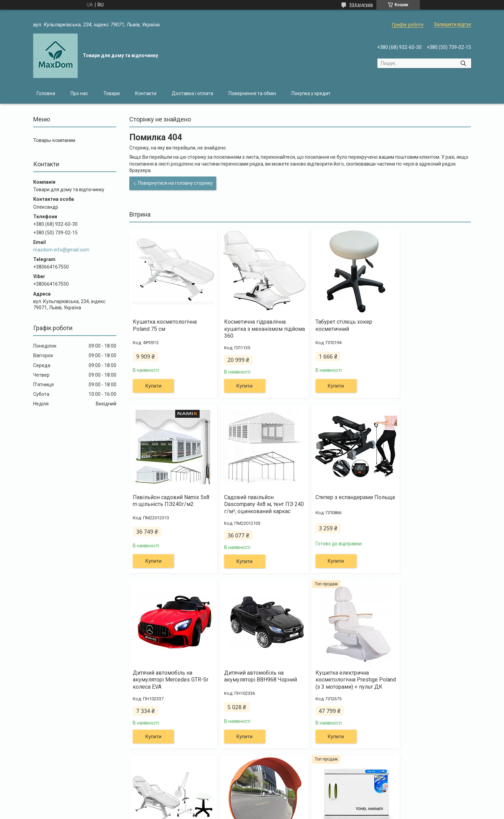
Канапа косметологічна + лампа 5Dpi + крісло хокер (253, 683)
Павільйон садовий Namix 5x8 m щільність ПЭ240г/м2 (427, 325)
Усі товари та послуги (438, 776)
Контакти (146, 93)
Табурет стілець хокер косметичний (334, 325)
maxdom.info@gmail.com (61, 250)
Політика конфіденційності (311, 812)
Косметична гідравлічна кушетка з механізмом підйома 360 (250, 329)
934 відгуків (361, 5)
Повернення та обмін (252, 93)
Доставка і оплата (192, 93)
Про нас (79, 93)
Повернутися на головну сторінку (175, 183)
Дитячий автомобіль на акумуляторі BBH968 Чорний (428, 501)
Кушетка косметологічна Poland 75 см (165, 325)
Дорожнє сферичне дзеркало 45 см (343, 683)
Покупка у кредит (311, 93)
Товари (112, 93)
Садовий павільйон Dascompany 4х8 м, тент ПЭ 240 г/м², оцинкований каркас (167, 508)
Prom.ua (285, 806)
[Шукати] (463, 63)
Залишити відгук (453, 24)
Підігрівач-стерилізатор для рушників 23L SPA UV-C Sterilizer (427, 687)
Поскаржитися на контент (257, 812)
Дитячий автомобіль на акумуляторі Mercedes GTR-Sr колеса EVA (343, 504)
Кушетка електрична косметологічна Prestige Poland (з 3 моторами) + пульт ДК (171, 690)
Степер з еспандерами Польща (248, 501)
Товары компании (54, 140)
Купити (153, 386)
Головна (46, 93)
